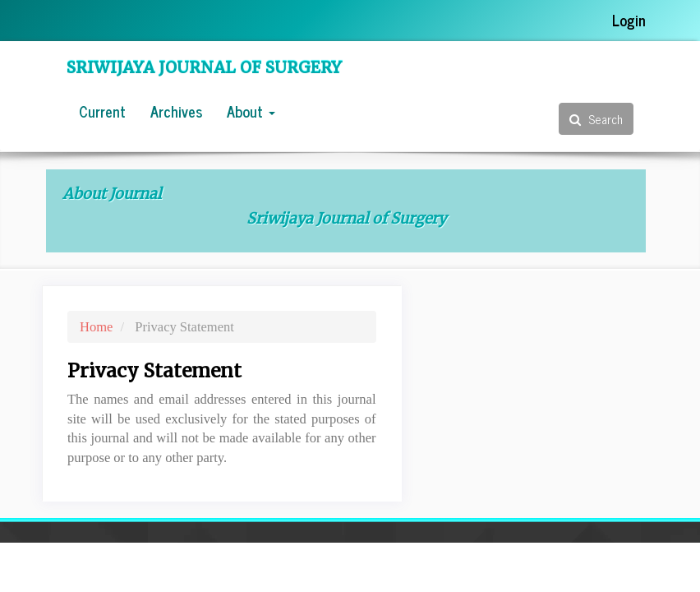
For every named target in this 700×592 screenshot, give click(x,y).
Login (629, 20)
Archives (176, 111)
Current (102, 111)
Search (596, 119)
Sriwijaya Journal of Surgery (204, 67)
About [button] (251, 111)
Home (96, 327)
